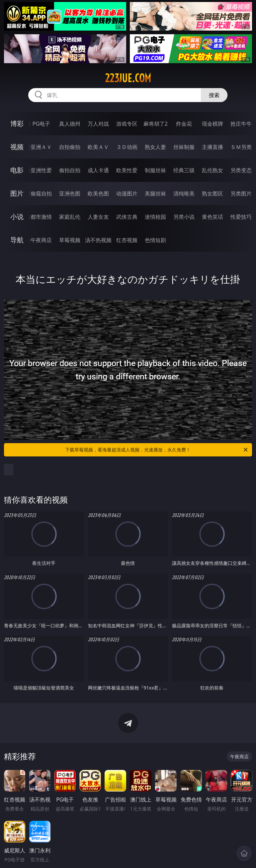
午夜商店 (41, 240)
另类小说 (184, 217)
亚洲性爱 (41, 170)
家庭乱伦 (70, 217)
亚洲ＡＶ (41, 147)
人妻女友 (98, 217)
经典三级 (184, 170)
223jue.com (128, 78)
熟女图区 (213, 193)
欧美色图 (98, 193)
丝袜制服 (184, 147)
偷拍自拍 (70, 170)
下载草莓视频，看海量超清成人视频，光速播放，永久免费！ (157, 450)
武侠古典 (127, 217)
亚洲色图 (70, 193)
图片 (17, 193)
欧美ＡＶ (98, 147)
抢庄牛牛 (241, 124)
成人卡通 (98, 170)
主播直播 (213, 147)
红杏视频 (127, 240)
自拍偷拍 (70, 147)
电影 (17, 170)
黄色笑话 (213, 217)
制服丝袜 (155, 170)
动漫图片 (127, 193)
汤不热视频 (98, 240)
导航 (17, 240)
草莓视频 (70, 240)
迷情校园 (155, 217)
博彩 (17, 124)
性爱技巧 (241, 217)
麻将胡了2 (156, 124)
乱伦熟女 (213, 170)
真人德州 (70, 124)
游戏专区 (127, 124)
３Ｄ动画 (127, 147)
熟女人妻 (155, 147)
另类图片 (241, 193)
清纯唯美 (184, 193)
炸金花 (184, 124)
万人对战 (98, 124)
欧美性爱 (127, 170)
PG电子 (41, 124)
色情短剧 (155, 240)
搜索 (214, 95)
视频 (17, 147)
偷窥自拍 (41, 193)
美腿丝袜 (155, 193)
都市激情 (41, 217)
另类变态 (241, 170)
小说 (17, 217)
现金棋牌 (213, 124)
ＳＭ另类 (241, 147)
